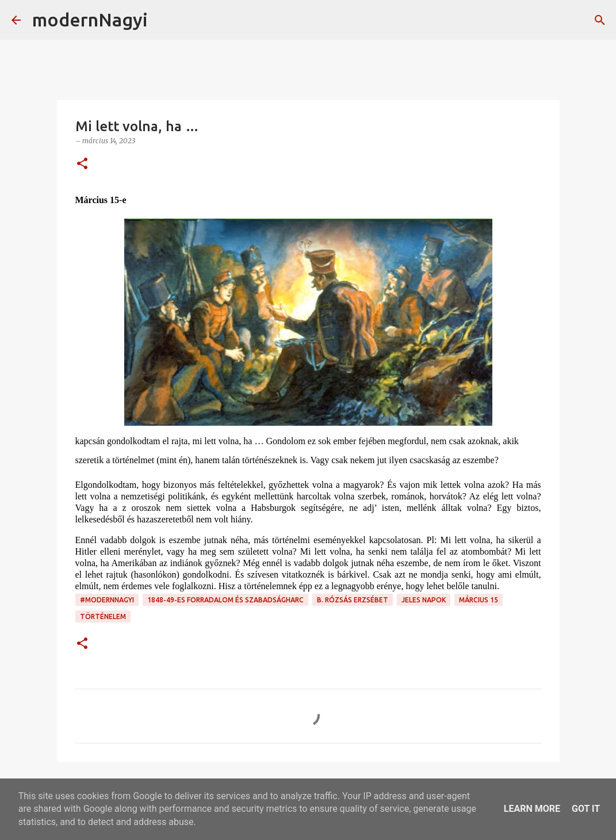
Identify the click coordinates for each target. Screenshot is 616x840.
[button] (82, 164)
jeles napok (424, 600)
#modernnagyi (107, 600)
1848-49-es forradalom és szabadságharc (225, 600)
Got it (586, 809)
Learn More (532, 809)
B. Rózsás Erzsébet (353, 600)
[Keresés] (164, 20)
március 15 (479, 600)
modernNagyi (90, 20)
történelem (103, 616)
